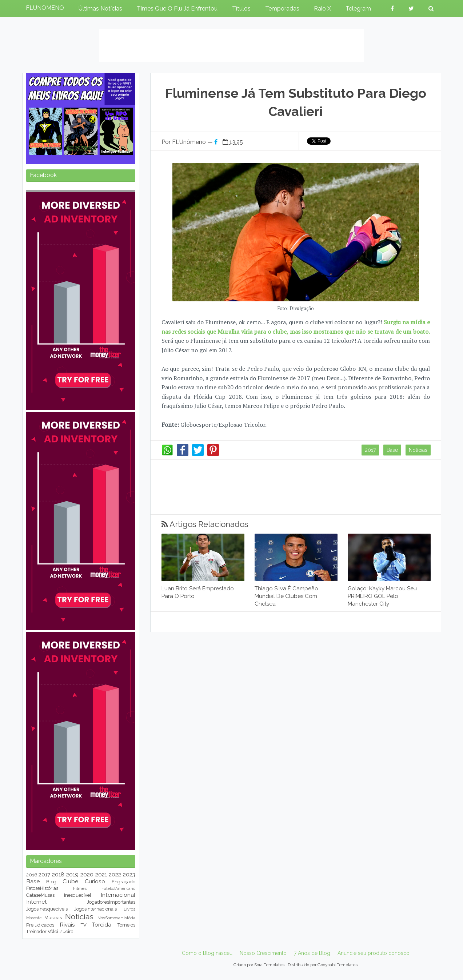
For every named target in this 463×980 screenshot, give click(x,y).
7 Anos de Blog (312, 953)
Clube (70, 881)
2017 (370, 450)
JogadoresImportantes (111, 902)
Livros (129, 909)
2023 (129, 874)
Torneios (126, 925)
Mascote (34, 918)
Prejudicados (40, 925)
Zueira (66, 931)
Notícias (418, 450)
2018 (58, 874)
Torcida (102, 925)
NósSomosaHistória (116, 918)
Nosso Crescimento (263, 953)
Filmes (80, 888)
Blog (51, 882)
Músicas (53, 918)
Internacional (118, 895)
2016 (32, 875)
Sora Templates (269, 965)
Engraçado (123, 882)
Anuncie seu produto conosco (374, 953)
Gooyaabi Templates (338, 965)
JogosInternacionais (95, 909)
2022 (115, 874)
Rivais (67, 925)
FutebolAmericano (118, 888)
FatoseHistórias (42, 888)
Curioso (95, 881)
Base (392, 450)
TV (84, 925)
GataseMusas (40, 895)
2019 (72, 874)
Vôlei (53, 931)
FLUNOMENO (45, 8)
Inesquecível (78, 895)
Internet (37, 902)
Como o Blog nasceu (207, 953)
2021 (101, 874)
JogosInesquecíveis (47, 909)
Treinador (36, 931)
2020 (87, 874)
